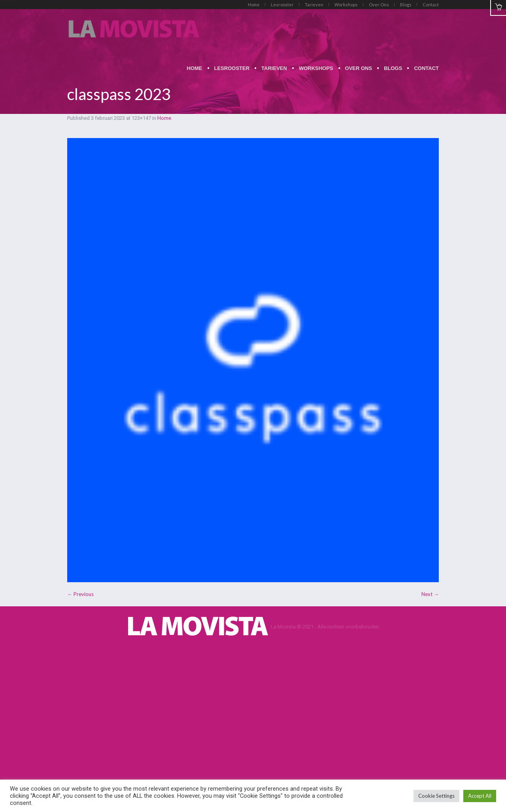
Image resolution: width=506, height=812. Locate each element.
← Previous (80, 594)
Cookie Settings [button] (436, 796)
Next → (430, 594)
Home (164, 118)
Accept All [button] (480, 796)
